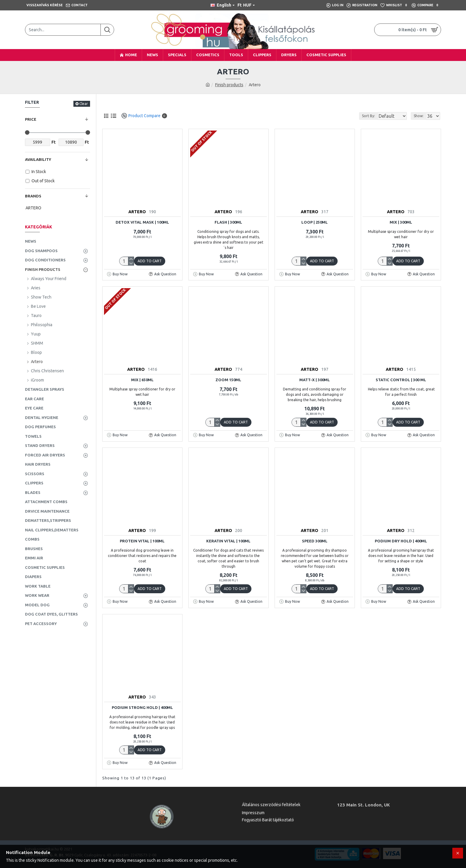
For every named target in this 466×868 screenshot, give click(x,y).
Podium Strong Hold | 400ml (142, 707)
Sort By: (364, 116)
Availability (38, 159)
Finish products (229, 85)
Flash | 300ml (228, 222)
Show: (420, 116)
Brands (33, 196)
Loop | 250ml (315, 222)
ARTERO (137, 212)
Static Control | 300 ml (401, 380)
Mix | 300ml (401, 222)
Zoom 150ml (228, 380)
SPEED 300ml (315, 541)
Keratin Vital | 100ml (228, 541)
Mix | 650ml (142, 380)
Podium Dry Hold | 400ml (401, 541)
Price (31, 119)
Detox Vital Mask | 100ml (142, 222)
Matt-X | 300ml (315, 380)
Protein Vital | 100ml (142, 541)
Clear (84, 104)
